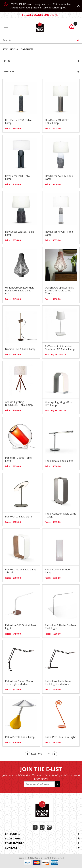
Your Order (42, 839)
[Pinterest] (42, 827)
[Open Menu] (6, 26)
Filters (41, 61)
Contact (42, 848)
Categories (41, 72)
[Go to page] (41, 754)
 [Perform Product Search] (78, 40)
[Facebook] (35, 827)
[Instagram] (49, 827)
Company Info (42, 843)
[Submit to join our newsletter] (57, 784)
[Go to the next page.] (55, 754)
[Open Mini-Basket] (75, 26)
